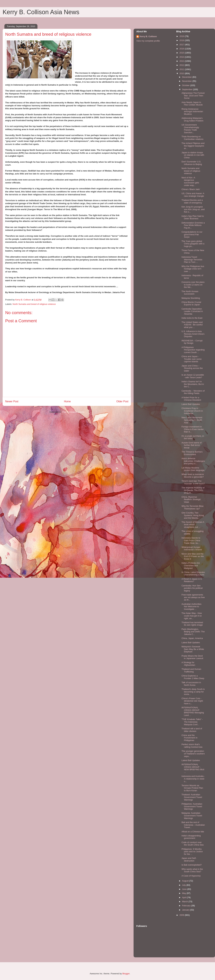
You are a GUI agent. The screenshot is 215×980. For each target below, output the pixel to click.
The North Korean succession (190, 293)
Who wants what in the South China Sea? (192, 870)
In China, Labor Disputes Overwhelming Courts (193, 574)
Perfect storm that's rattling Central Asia (192, 746)
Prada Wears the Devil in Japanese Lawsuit (192, 657)
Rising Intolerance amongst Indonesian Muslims (192, 111)
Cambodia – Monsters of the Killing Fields (193, 392)
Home (67, 401)
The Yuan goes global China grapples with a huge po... (193, 244)
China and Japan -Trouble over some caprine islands (191, 359)
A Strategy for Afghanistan (188, 664)
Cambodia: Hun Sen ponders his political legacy (192, 588)
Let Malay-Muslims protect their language (193, 469)
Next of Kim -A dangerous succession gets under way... (190, 181)
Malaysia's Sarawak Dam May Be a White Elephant (193, 649)
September (188, 89)
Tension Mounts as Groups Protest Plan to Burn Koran (192, 788)
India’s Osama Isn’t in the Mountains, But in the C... (193, 384)
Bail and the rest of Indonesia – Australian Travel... (193, 825)
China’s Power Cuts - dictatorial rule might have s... (192, 701)
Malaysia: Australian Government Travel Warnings (192, 816)
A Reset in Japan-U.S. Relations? (192, 580)
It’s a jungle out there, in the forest (193, 437)
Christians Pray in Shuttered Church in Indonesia (192, 411)
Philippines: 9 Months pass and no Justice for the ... (192, 852)
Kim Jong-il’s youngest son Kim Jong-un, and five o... (193, 209)
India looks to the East (192, 318)
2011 (182, 69)
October (186, 85)
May (184, 893)
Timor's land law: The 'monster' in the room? (193, 482)
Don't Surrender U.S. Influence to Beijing (192, 163)
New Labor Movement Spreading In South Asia (192, 420)
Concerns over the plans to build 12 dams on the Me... (193, 285)
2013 (182, 61)
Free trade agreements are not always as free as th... (193, 597)
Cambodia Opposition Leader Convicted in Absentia (192, 311)
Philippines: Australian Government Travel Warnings (192, 806)
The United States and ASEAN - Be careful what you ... (192, 325)
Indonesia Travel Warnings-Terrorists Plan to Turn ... (192, 260)
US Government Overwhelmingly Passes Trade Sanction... (190, 129)
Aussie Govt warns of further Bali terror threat (191, 445)
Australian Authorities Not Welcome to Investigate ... (191, 607)
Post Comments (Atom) (73, 412)
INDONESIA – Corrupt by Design (192, 342)
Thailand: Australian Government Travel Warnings (192, 797)
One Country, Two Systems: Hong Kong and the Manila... (193, 515)
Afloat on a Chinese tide (193, 832)
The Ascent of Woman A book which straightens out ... (193, 525)
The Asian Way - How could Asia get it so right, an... (192, 616)
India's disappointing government (191, 837)
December (187, 77)
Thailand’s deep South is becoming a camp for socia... (193, 692)
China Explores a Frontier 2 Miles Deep (193, 677)
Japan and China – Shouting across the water (192, 368)
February (187, 906)
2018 (182, 40)
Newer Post (12, 401)
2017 (182, 45)
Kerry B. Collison (148, 36)
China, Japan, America (192, 638)
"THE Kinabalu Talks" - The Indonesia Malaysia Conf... (192, 722)
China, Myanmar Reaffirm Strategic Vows (191, 499)
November (187, 81)
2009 (182, 915)
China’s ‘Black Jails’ (191, 189)
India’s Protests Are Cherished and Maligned (191, 565)
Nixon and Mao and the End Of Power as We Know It (193, 556)
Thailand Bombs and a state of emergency (192, 201)
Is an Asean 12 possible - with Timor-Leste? (193, 376)
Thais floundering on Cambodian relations (192, 138)
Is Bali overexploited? (192, 865)
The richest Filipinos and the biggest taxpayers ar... (193, 146)
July (184, 885)
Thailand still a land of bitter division (192, 730)
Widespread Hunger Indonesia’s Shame (192, 548)
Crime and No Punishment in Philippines (189, 738)
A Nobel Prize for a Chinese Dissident (191, 399)
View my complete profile (148, 41)
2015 (182, 53)
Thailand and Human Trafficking (191, 670)
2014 (182, 57)
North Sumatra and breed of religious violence (34, 304)
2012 (182, 65)
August (186, 881)
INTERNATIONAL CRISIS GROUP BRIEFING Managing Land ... (193, 711)
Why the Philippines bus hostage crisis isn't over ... (193, 269)
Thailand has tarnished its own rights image (192, 624)
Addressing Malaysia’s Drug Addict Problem (192, 119)
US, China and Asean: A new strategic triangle (193, 195)
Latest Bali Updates (191, 404)
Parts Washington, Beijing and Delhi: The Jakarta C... (193, 632)
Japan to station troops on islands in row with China (193, 155)
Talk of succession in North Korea (191, 684)
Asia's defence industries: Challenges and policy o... (193, 461)
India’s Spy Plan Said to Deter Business (193, 217)
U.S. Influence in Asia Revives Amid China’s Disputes (193, 334)
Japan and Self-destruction (189, 859)
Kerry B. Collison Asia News (41, 12)
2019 (182, 36)
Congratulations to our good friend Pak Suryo (192, 234)
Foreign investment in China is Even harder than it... (193, 429)
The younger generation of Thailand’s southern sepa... (193, 754)
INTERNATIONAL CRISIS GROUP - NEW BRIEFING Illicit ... (193, 768)
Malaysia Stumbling (191, 298)
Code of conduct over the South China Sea (192, 844)
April (185, 897)
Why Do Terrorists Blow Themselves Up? (192, 507)
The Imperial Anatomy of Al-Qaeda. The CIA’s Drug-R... (193, 490)
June (185, 889)
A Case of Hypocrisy (191, 876)
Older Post (122, 401)
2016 (182, 49)
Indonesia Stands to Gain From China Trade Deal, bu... (191, 540)
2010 (182, 73)
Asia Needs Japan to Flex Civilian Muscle (192, 104)
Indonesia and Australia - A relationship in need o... (193, 779)
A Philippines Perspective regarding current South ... (193, 350)
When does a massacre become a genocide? (193, 476)
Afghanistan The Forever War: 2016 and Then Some (193, 96)
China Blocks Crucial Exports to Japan (191, 303)
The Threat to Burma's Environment (192, 453)
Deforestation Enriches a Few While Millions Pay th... (193, 225)
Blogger (126, 974)
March (185, 902)
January (186, 910)
